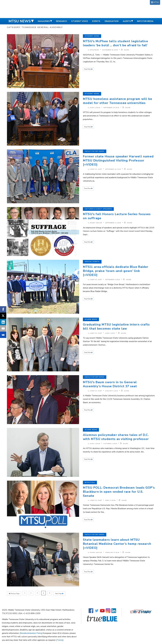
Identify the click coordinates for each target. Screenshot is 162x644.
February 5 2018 (112, 553)
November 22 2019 (110, 50)
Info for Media (145, 21)
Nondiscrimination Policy (31, 633)
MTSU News (20, 21)
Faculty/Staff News (95, 151)
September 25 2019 (111, 108)
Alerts (127, 21)
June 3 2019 (110, 333)
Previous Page (15, 593)
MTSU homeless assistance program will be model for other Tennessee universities (118, 101)
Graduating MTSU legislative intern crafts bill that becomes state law (116, 327)
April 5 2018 (110, 500)
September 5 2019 (113, 280)
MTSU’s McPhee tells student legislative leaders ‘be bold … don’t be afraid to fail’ (115, 43)
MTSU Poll (90, 482)
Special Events (92, 262)
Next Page (59, 593)
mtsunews (95, 50)
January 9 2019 (112, 391)
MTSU (156, 2)
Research (62, 21)
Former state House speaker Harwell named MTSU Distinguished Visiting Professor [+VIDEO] (118, 160)
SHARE (125, 50)
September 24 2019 (113, 169)
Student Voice (80, 21)
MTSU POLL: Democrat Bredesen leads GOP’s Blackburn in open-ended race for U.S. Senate (119, 492)
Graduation (112, 21)
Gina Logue (95, 108)
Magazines (44, 21)
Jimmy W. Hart (96, 169)
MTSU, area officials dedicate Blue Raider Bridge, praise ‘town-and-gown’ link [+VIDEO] (116, 271)
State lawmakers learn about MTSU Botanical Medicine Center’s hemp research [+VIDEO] (117, 544)
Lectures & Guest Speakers (98, 209)
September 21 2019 (113, 223)
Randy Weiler (96, 223)
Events (96, 21)
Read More (88, 69)
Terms (60, 640)
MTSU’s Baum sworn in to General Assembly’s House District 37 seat (110, 384)
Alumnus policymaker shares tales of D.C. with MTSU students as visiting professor (116, 437)
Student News (92, 36)
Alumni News (91, 319)
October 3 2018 (110, 444)
